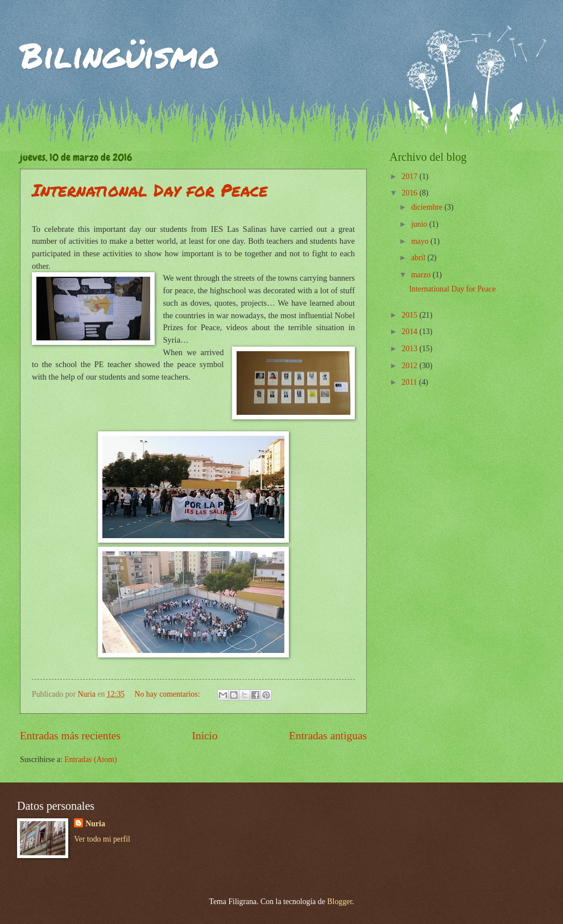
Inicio (205, 736)
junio (420, 224)
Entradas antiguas (328, 736)
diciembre (428, 207)
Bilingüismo (120, 55)
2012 (410, 366)
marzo (422, 275)
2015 (410, 315)
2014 (410, 332)
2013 (410, 349)
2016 (410, 193)
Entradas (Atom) (90, 759)
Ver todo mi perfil (102, 839)
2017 (410, 176)
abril (419, 258)
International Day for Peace (150, 190)
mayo (421, 241)
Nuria (95, 824)
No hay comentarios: (168, 694)
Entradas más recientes (70, 736)
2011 (410, 382)
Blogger (340, 902)
